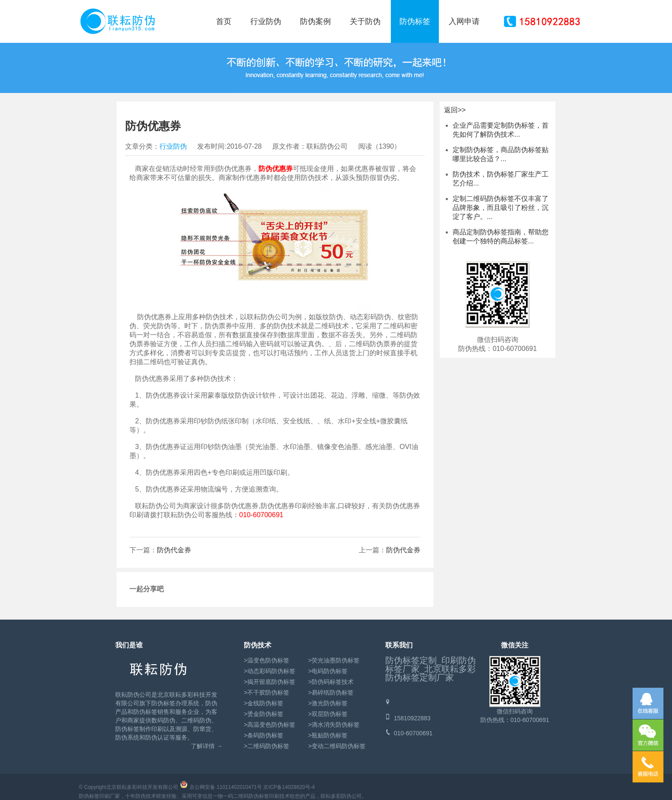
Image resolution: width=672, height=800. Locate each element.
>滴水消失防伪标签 (334, 725)
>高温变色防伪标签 (270, 725)
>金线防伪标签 (264, 703)
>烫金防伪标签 (264, 714)
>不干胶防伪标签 (267, 692)
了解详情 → (207, 746)
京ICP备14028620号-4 (289, 787)
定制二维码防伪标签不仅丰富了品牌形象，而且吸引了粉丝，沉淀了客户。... (501, 208)
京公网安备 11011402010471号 (226, 787)
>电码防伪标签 (328, 671)
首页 (224, 21)
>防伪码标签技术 (331, 682)
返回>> (455, 110)
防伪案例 (315, 21)
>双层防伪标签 (328, 714)
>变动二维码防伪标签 (337, 746)
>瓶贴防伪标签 (328, 735)
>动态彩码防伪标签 (270, 671)
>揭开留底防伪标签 (270, 682)
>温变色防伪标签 (267, 660)
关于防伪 (365, 21)
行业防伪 (266, 21)
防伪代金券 (403, 550)
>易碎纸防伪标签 (331, 692)
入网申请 (464, 21)
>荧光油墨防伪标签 (334, 660)
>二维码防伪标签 (267, 746)
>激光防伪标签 (328, 703)
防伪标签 (415, 21)
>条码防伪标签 (264, 735)
